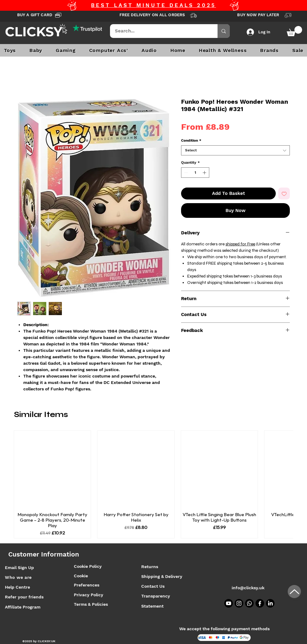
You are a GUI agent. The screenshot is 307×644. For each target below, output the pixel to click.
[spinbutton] (195, 173)
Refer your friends (24, 597)
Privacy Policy (89, 595)
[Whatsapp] (249, 603)
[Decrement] (185, 173)
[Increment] (205, 173)
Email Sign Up (19, 568)
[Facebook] (260, 603)
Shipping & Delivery (162, 576)
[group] (153, 484)
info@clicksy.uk (248, 588)
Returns (150, 567)
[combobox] (235, 150)
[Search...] (160, 31)
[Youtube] (229, 603)
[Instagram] (239, 603)
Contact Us (153, 586)
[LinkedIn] (270, 603)
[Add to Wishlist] (284, 194)
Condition (191, 140)
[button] (294, 31)
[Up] (294, 592)
